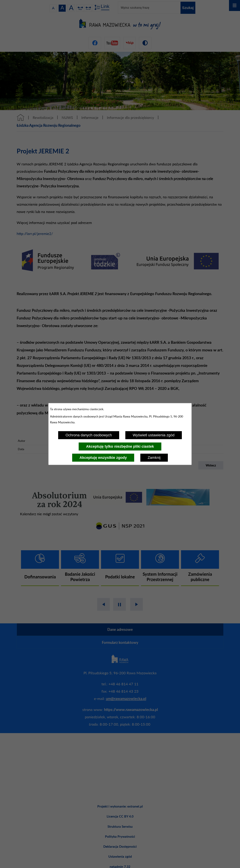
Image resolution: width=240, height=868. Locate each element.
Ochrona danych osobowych (89, 435)
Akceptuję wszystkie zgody (103, 458)
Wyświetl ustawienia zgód (153, 435)
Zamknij (154, 458)
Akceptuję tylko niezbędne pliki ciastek (120, 446)
